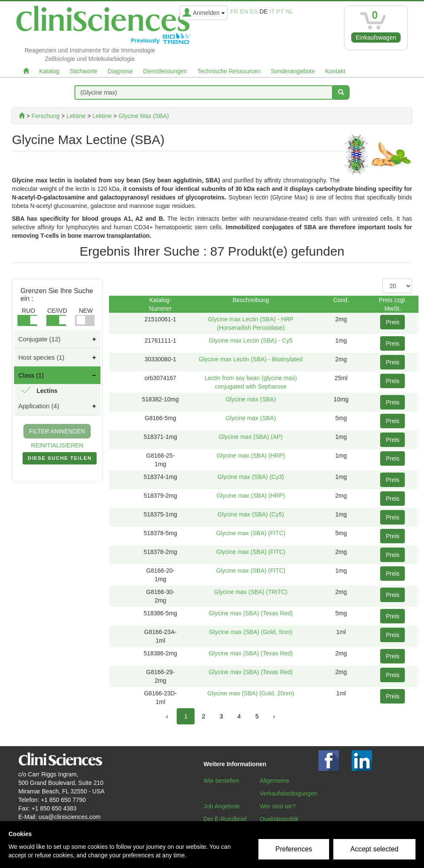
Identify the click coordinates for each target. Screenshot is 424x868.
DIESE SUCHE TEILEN (60, 460)
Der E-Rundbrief (225, 819)
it (272, 12)
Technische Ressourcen (229, 71)
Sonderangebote (293, 71)
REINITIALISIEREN (57, 445)
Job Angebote (222, 806)
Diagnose (120, 71)
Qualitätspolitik (279, 819)
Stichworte (83, 71)
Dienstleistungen (165, 71)
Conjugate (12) (39, 339)
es (254, 12)
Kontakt (335, 71)
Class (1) (31, 375)
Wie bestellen (221, 781)
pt (280, 12)
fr (234, 12)
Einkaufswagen (376, 37)
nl (289, 12)
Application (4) (39, 406)
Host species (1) (41, 357)
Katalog (49, 71)
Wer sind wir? (278, 806)
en (244, 12)
